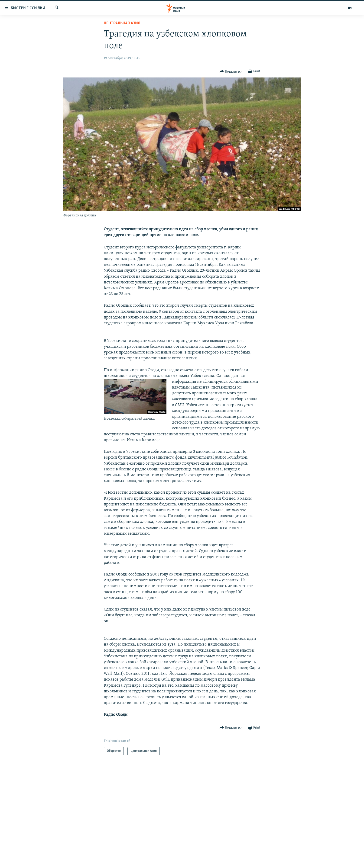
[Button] (231, 72)
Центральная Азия (122, 23)
